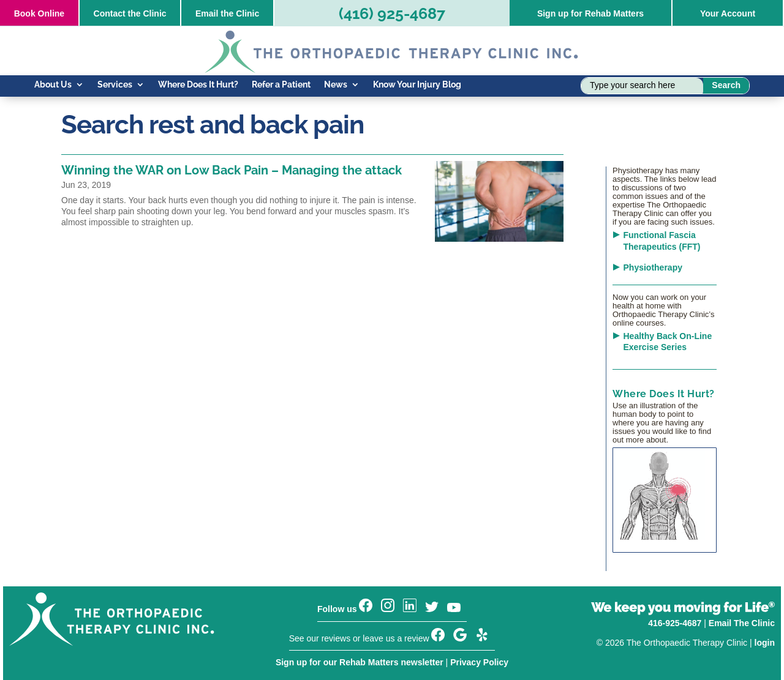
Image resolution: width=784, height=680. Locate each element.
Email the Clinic (227, 13)
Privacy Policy (479, 662)
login (765, 643)
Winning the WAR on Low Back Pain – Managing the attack (232, 170)
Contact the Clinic (130, 13)
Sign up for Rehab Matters (590, 13)
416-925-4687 (675, 623)
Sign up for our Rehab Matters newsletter (360, 662)
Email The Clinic (742, 623)
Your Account (728, 13)
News (336, 85)
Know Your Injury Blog (417, 85)
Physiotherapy (653, 267)
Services (115, 85)
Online (39, 13)
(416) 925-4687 (392, 13)
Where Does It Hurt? (198, 85)
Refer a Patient (281, 85)
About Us (53, 85)
